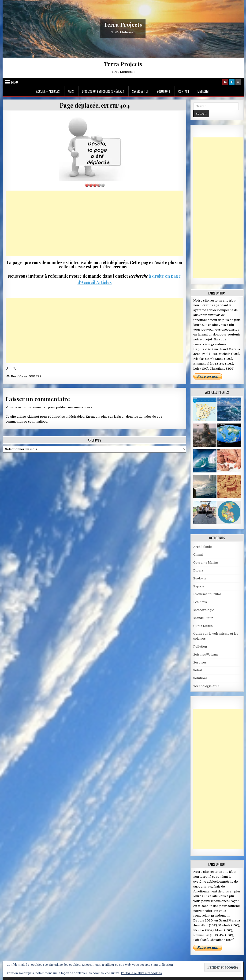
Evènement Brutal (207, 594)
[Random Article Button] (225, 82)
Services (200, 662)
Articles (103, 282)
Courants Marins (206, 562)
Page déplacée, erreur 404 (95, 105)
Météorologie (204, 610)
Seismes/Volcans (206, 654)
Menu (15, 82)
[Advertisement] (94, 223)
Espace (199, 586)
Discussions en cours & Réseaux (103, 91)
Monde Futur (203, 618)
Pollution (200, 647)
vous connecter (35, 407)
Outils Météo (203, 626)
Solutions (163, 91)
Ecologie (200, 578)
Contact (184, 91)
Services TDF (140, 91)
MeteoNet (204, 91)
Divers (198, 570)
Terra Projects (123, 25)
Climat (198, 554)
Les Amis (200, 602)
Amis (71, 91)
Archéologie (203, 547)
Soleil (198, 670)
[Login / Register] (232, 82)
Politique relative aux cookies (141, 973)
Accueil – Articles (48, 91)
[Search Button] (238, 82)
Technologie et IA (206, 686)
